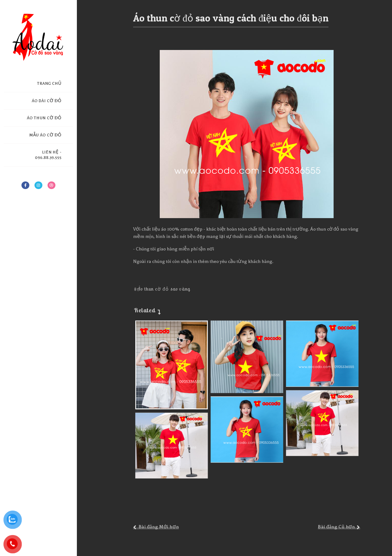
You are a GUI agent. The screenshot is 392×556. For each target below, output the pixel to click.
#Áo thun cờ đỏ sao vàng (162, 289)
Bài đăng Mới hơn (159, 527)
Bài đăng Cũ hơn (336, 527)
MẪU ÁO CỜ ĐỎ (46, 135)
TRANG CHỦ (49, 84)
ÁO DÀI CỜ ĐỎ (47, 101)
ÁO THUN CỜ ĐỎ (44, 118)
